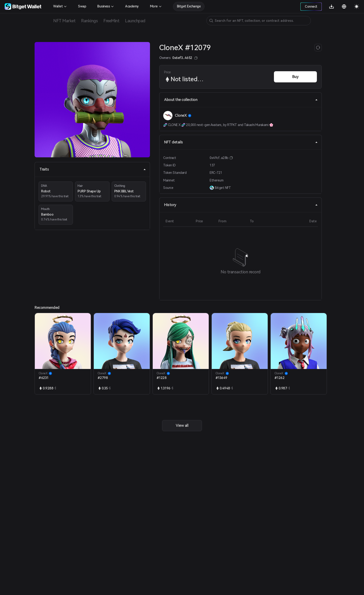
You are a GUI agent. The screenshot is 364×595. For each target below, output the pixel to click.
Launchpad (135, 21)
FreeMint (111, 21)
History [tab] (241, 205)
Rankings (89, 21)
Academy (132, 6)
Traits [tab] (93, 169)
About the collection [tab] (241, 100)
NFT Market (64, 21)
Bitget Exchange (189, 6)
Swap (82, 6)
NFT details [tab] (241, 142)
